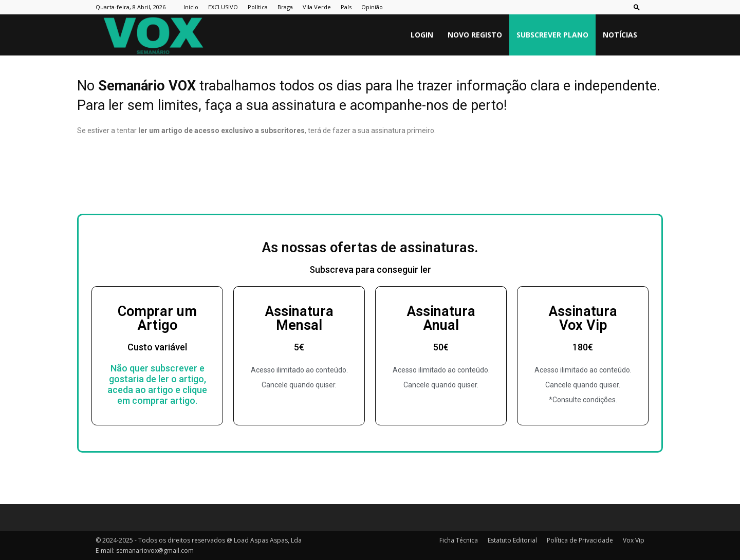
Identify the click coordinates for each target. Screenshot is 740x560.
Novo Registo (475, 35)
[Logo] (153, 35)
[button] (637, 7)
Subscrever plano (552, 35)
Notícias (620, 35)
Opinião (372, 7)
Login (422, 35)
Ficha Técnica (459, 540)
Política (258, 7)
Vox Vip (634, 540)
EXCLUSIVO (223, 7)
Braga (285, 7)
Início (191, 7)
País (346, 7)
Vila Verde (317, 7)
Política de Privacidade (580, 540)
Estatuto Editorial (512, 540)
